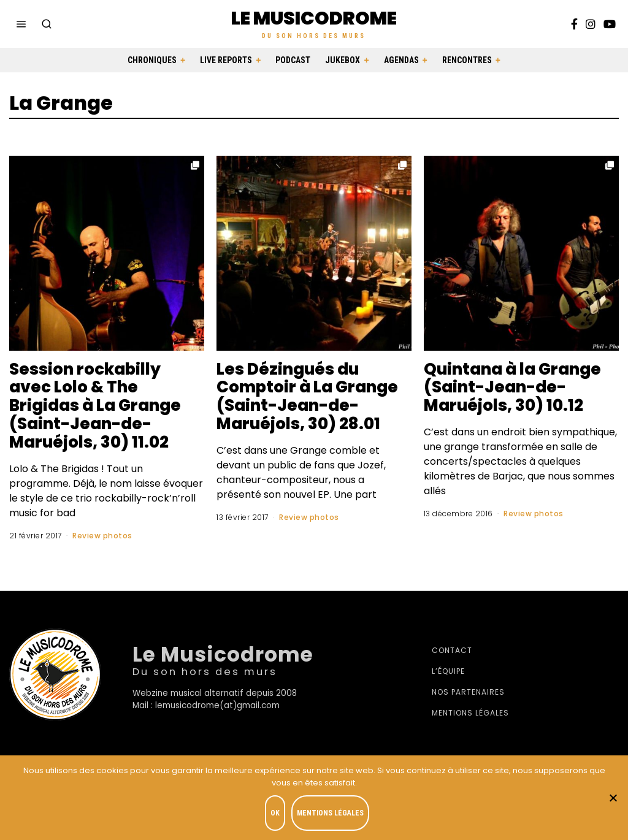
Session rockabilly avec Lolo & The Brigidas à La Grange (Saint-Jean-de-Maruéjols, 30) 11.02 (95, 406)
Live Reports (226, 60)
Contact (452, 650)
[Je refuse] (613, 798)
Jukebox (343, 60)
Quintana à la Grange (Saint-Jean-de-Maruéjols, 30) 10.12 (512, 388)
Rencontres (467, 60)
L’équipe (448, 671)
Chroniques (152, 60)
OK (275, 813)
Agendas (401, 60)
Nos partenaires (468, 692)
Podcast (293, 60)
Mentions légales (470, 713)
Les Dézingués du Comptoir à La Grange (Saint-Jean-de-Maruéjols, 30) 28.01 (307, 397)
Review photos (102, 536)
